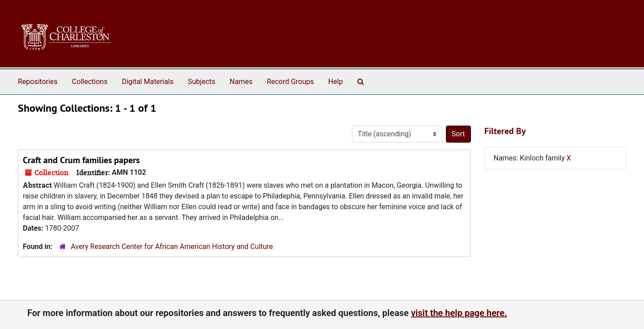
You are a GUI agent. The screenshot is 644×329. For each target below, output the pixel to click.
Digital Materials (148, 82)
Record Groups (290, 82)
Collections (90, 82)
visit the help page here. (459, 313)
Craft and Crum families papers (81, 160)
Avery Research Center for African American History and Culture (172, 247)
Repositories (38, 82)
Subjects (201, 82)
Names (241, 82)
